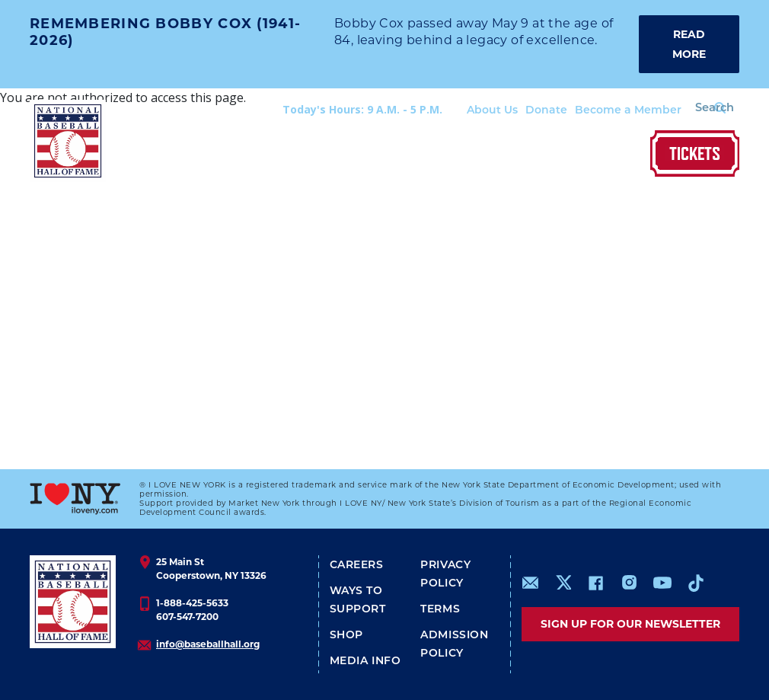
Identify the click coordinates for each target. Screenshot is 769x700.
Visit (199, 154)
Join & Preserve (547, 154)
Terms (440, 610)
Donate (528, 111)
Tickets (695, 153)
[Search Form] (701, 110)
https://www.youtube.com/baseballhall (662, 583)
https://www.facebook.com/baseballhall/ (595, 583)
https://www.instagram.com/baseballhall (629, 583)
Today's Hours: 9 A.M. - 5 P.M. (344, 109)
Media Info (365, 662)
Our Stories (444, 154)
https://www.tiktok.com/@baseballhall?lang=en (696, 583)
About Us (474, 111)
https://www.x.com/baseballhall (563, 582)
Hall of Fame (353, 154)
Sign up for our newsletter (630, 624)
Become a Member (610, 111)
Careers (357, 566)
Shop (626, 154)
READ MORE (689, 44)
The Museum (263, 154)
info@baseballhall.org (208, 644)
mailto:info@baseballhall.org (531, 583)
